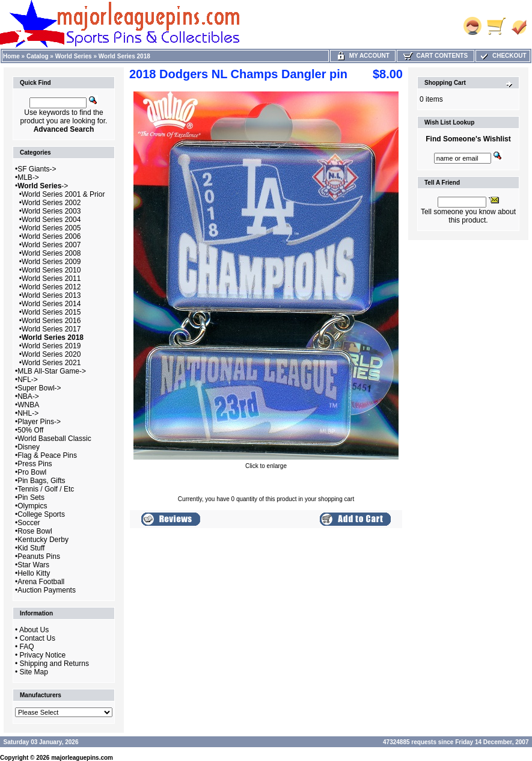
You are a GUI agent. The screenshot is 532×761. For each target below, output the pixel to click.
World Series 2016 (51, 321)
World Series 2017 (51, 329)
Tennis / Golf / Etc (46, 489)
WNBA (28, 405)
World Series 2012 (51, 287)
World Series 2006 (51, 236)
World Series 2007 (51, 245)
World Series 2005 (51, 228)
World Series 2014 (51, 304)
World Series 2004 (51, 220)
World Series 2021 (51, 363)
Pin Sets (31, 498)
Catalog (38, 56)
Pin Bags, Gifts (41, 481)
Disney (29, 447)
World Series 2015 (51, 312)
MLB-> (28, 177)
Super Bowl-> (39, 388)
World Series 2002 (51, 203)
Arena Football (41, 582)
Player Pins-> (39, 422)
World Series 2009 (51, 262)
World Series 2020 (51, 354)
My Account (363, 56)
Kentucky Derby (43, 540)
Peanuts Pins (39, 556)
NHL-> (28, 413)
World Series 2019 (51, 346)
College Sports (41, 514)
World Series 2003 (51, 211)
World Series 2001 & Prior (63, 194)
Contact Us (38, 638)
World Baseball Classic (54, 439)
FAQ (27, 647)
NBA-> (28, 396)
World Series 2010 (51, 270)
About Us (34, 630)
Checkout (503, 56)
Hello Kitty (34, 573)
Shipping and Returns (54, 664)
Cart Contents (436, 56)
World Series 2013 (51, 295)
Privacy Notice (43, 655)
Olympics (32, 506)
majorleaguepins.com (82, 758)
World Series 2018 (124, 56)
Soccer (29, 523)
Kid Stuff (31, 548)
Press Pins (35, 464)
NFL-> (28, 380)
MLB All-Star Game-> (52, 371)
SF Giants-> (37, 169)
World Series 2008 (51, 253)
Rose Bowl (35, 531)
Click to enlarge (266, 463)
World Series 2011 (51, 279)
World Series (74, 56)
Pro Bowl (32, 472)
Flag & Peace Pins (47, 455)
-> (43, 186)
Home (11, 56)
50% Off (30, 430)
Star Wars (33, 565)
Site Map (34, 672)
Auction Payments (47, 590)
